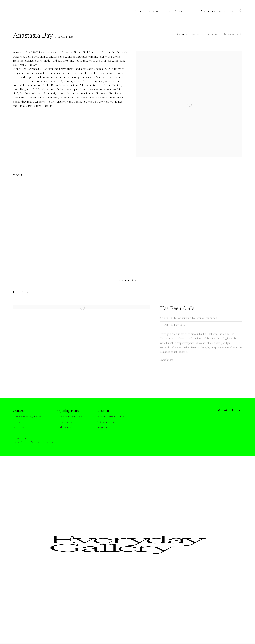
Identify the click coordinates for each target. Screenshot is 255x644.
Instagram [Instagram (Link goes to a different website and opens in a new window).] (19, 422)
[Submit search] (241, 10)
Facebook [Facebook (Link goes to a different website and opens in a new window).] (19, 427)
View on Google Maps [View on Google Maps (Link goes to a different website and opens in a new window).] (239, 410)
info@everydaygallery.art (28, 417)
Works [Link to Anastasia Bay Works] (195, 34)
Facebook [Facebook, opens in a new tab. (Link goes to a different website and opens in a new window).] (233, 410)
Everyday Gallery (26, 11)
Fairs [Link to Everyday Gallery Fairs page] (167, 11)
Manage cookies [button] (19, 438)
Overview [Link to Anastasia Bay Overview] (181, 34)
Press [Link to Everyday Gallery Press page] (193, 11)
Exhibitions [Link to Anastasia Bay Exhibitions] (210, 34)
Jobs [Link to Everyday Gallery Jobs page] (233, 11)
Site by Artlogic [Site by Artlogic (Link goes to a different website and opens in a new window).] (49, 442)
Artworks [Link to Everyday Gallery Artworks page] (180, 11)
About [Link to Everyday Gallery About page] (223, 11)
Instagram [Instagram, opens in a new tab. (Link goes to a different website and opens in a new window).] (219, 410)
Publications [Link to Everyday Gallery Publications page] (208, 11)
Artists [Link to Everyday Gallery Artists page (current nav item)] (139, 11)
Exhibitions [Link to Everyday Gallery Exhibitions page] (154, 11)
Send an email (226, 410)
